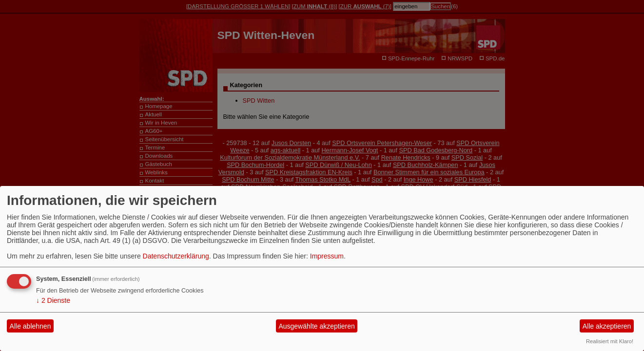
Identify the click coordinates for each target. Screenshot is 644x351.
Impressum (327, 256)
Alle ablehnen (30, 326)
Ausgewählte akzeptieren (316, 326)
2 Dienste (53, 300)
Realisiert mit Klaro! (610, 341)
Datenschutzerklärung (176, 256)
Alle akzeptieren (607, 326)
